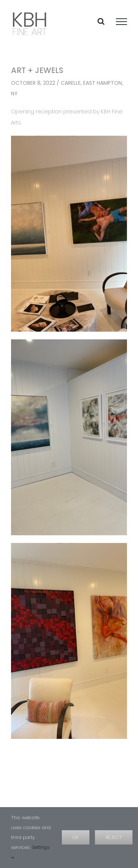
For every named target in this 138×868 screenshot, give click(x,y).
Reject (114, 837)
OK (76, 837)
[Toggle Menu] (121, 22)
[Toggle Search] (101, 21)
